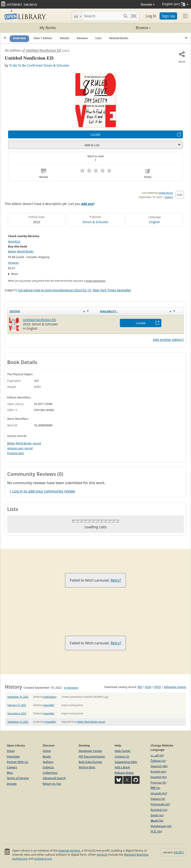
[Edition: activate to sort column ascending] (53, 311)
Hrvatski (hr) (159, 793)
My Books (48, 28)
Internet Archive (69, 850)
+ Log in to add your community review (42, 491)
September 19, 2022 (18, 722)
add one (87, 204)
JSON (148, 687)
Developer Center (90, 751)
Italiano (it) (158, 799)
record (37, 443)
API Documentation (92, 756)
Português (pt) (160, 804)
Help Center (123, 751)
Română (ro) (159, 810)
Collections (50, 773)
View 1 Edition (43, 38)
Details (65, 38)
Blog (10, 773)
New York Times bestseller (112, 290)
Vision (11, 751)
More (14, 274)
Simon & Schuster (95, 222)
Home (47, 751)
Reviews (82, 38)
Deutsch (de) (159, 766)
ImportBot (49, 705)
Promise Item (16, 453)
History (169, 197)
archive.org (20, 859)
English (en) (158, 771)
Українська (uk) (161, 826)
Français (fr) (158, 783)
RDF (140, 687)
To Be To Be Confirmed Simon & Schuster (39, 65)
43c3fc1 (179, 852)
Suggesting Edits (126, 762)
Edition (15, 311)
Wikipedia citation (175, 687)
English (155, 222)
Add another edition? (168, 340)
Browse (123, 28)
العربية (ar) (157, 755)
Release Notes (124, 773)
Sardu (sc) (157, 815)
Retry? (116, 580)
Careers (12, 767)
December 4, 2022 (17, 713)
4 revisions (71, 688)
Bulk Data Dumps (90, 762)
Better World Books (21, 251)
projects (102, 855)
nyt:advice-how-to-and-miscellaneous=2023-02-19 (55, 290)
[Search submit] (125, 16)
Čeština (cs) (158, 761)
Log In (151, 16)
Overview (19, 38)
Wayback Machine (136, 855)
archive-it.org (43, 859)
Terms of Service (18, 778)
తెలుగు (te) (157, 821)
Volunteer (13, 756)
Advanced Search (54, 778)
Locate (95, 134)
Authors (48, 762)
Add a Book (122, 767)
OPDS (157, 687)
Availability (109, 311)
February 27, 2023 (17, 705)
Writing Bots (87, 767)
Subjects (48, 767)
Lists (99, 38)
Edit (180, 195)
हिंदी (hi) (155, 788)
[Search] (102, 16)
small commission (95, 281)
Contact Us (122, 756)
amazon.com (15, 448)
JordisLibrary (166, 193)
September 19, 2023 (18, 697)
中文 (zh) (156, 831)
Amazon (13, 263)
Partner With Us (17, 762)
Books (47, 756)
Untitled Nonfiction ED (43, 50)
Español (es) (159, 777)
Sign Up (168, 16)
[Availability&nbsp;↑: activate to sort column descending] (141, 311)
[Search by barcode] (134, 16)
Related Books (119, 38)
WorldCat (14, 242)
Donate (148, 4)
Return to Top (52, 784)
